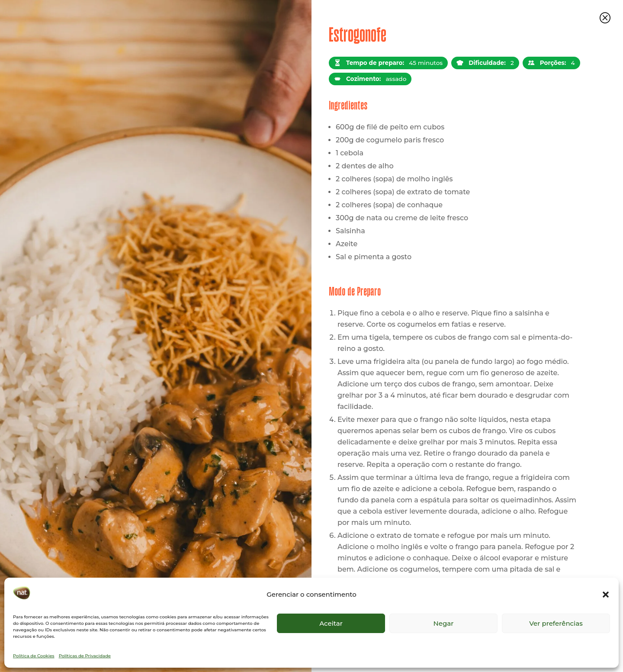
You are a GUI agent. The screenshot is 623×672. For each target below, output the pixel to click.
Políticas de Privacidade (85, 656)
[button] (606, 595)
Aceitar (331, 623)
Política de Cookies (34, 656)
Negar (444, 623)
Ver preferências (556, 623)
